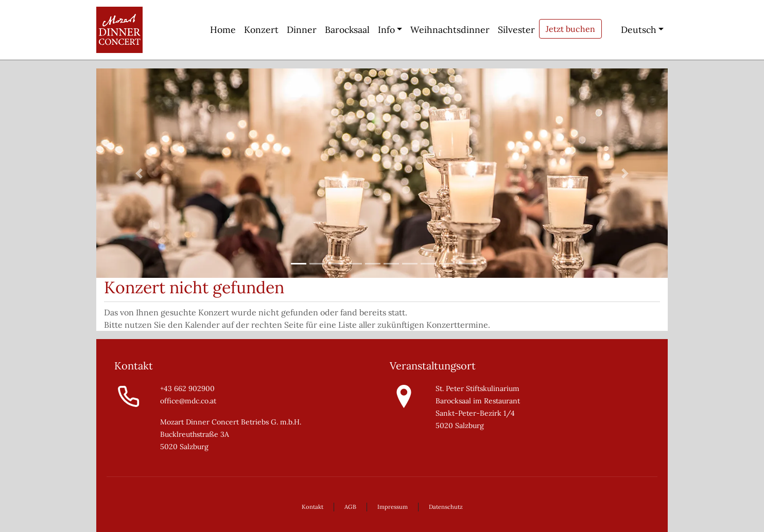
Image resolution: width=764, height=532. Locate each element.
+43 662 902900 (187, 388)
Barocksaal (347, 30)
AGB (350, 507)
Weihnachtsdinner (450, 30)
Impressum (393, 507)
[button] (139, 173)
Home (223, 30)
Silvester (516, 30)
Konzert (261, 30)
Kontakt (312, 507)
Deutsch (631, 30)
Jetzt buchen (570, 29)
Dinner (302, 30)
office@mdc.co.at (188, 401)
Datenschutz (446, 507)
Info (386, 30)
